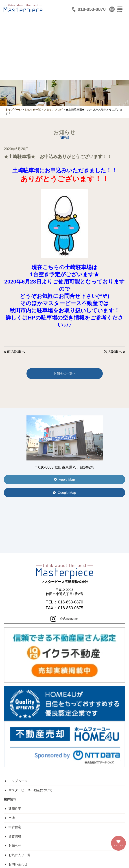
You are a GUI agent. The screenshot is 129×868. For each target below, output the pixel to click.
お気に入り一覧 (20, 855)
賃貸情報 (15, 836)
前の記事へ (16, 352)
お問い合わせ (18, 864)
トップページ (18, 781)
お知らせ (15, 845)
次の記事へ (113, 352)
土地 (12, 818)
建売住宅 (15, 809)
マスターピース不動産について (31, 790)
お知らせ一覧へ (65, 373)
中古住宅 (15, 827)
